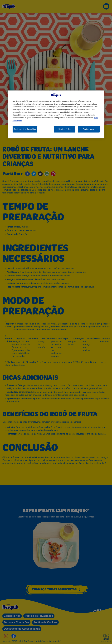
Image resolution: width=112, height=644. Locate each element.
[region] (56, 114)
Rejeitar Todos (65, 129)
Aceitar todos (89, 129)
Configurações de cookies (25, 129)
